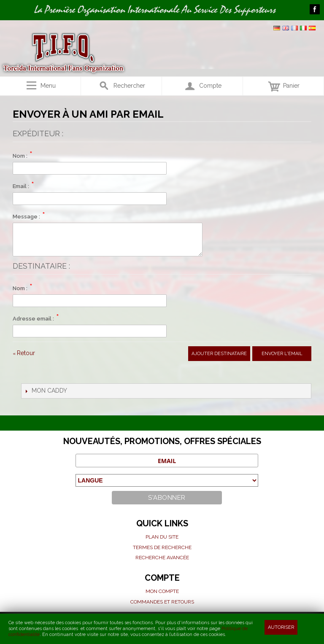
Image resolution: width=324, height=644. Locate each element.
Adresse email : (33, 319)
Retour (24, 353)
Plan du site (162, 537)
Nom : (20, 156)
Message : (26, 217)
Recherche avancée (162, 558)
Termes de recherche (162, 547)
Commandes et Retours (162, 602)
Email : (21, 186)
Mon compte (162, 591)
